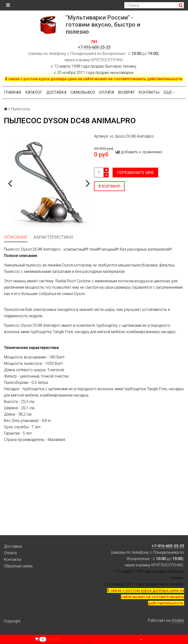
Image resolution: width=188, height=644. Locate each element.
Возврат (126, 92)
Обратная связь (18, 566)
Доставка (56, 92)
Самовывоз (83, 92)
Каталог (34, 92)
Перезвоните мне (135, 173)
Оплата (106, 92)
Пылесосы (20, 109)
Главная (13, 92)
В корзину (109, 186)
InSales (178, 620)
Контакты (149, 92)
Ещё (169, 92)
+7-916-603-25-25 (94, 47)
